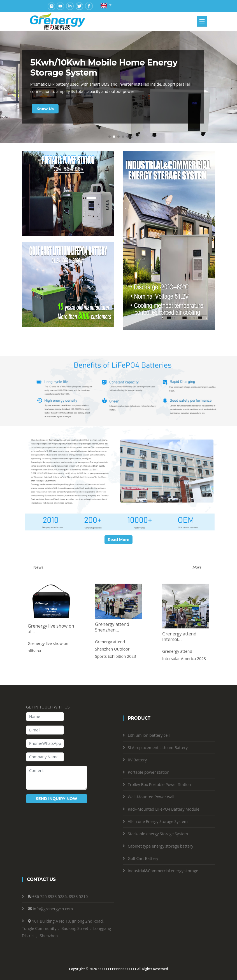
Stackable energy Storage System (158, 834)
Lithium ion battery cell (149, 735)
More (197, 568)
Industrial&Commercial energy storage (163, 871)
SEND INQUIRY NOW (56, 799)
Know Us (45, 109)
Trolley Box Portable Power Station (159, 784)
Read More (119, 540)
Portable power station (149, 772)
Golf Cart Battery (143, 858)
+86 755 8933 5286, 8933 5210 (60, 897)
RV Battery (137, 760)
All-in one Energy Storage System (158, 821)
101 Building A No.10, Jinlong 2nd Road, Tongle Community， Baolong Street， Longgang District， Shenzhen (66, 929)
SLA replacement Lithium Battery (158, 748)
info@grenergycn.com (53, 909)
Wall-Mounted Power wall (151, 797)
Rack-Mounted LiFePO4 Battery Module (164, 809)
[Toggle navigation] (202, 21)
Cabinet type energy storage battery (161, 846)
